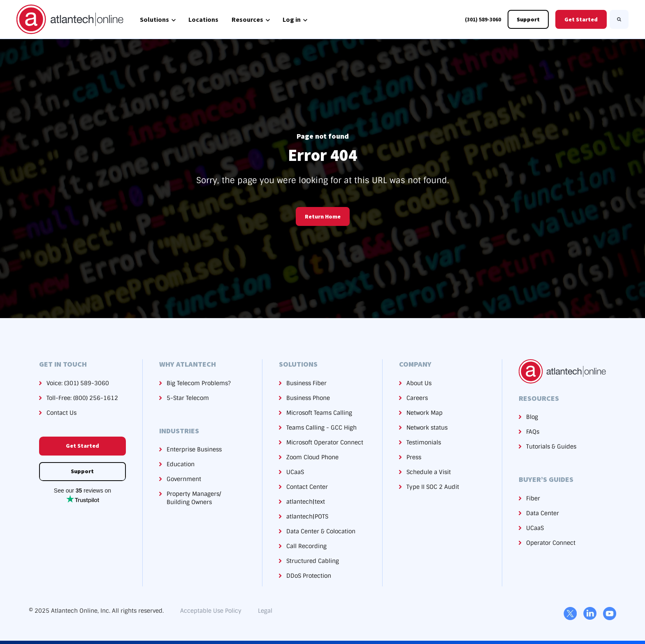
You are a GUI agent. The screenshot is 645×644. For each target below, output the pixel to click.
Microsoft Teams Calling (319, 413)
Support (528, 19)
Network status (427, 428)
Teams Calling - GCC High (321, 428)
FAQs (533, 432)
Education (181, 464)
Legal (265, 611)
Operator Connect (551, 543)
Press (414, 457)
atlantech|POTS (307, 516)
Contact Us (61, 413)
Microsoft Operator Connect (325, 442)
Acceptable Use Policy (211, 611)
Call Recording (306, 546)
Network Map (425, 413)
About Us (419, 383)
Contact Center (307, 487)
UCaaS (295, 472)
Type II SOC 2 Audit (433, 487)
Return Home (323, 216)
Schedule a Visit (429, 472)
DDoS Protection (309, 576)
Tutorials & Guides (551, 446)
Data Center (543, 513)
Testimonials (424, 442)
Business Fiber (306, 383)
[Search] (619, 19)
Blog (532, 417)
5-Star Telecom (188, 398)
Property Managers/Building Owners (194, 498)
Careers (417, 398)
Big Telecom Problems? (199, 383)
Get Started (581, 19)
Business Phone (308, 398)
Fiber (533, 498)
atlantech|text (306, 502)
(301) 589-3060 (483, 19)
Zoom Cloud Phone (312, 457)
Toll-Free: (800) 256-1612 (82, 398)
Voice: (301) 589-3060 (78, 383)
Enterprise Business (194, 449)
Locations (203, 19)
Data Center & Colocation (321, 531)
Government (184, 479)
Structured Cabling (313, 561)
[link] (70, 19)
